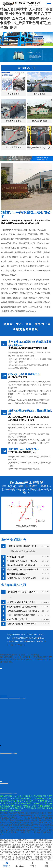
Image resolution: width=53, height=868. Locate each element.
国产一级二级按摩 (35, 855)
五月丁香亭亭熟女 (24, 845)
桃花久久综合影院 (21, 855)
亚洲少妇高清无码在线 (11, 850)
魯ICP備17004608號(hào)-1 (17, 645)
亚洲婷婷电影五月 (44, 850)
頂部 (46, 864)
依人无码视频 (10, 847)
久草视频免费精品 (14, 860)
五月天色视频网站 (32, 852)
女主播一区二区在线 (28, 850)
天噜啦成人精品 (10, 845)
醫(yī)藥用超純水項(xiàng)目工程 (40, 147)
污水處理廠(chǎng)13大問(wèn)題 (21, 578)
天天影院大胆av (20, 843)
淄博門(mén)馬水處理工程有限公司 (33, 641)
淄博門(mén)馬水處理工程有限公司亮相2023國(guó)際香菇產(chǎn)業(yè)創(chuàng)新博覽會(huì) (23, 602)
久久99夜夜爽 (35, 847)
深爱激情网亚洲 (19, 852)
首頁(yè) (7, 864)
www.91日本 (33, 840)
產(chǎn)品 (20, 864)
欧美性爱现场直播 (34, 843)
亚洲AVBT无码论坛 (20, 840)
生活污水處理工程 (14, 147)
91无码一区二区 (12, 857)
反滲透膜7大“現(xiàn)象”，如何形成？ (23, 561)
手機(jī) (33, 864)
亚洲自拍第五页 (37, 845)
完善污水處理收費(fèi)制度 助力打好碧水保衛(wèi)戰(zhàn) (23, 624)
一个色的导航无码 (40, 857)
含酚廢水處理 (14, 94)
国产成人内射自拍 (29, 860)
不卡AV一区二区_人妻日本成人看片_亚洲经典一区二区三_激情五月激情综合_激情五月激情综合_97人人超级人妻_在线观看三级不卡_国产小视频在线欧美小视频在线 (26, 821)
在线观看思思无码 (7, 843)
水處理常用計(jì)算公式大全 (19, 619)
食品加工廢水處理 (14, 121)
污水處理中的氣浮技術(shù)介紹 (21, 565)
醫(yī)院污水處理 (39, 121)
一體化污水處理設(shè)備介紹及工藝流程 (23, 546)
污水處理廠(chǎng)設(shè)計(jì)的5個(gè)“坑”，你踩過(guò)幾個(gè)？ (23, 592)
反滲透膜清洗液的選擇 (17, 574)
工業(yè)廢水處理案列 (27, 526)
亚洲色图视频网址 (25, 857)
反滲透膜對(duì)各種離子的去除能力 (23, 570)
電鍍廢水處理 (39, 94)
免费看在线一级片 (22, 847)
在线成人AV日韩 (6, 840)
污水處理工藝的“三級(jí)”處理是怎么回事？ (23, 611)
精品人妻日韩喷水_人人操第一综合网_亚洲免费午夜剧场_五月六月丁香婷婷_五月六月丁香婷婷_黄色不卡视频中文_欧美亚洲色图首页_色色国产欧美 (26, 18)
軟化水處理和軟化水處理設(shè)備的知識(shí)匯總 (23, 607)
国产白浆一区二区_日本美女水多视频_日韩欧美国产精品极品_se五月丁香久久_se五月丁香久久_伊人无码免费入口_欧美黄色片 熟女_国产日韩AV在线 (26, 825)
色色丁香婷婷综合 (45, 840)
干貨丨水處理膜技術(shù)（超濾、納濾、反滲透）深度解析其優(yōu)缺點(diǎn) (23, 615)
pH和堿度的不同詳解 (16, 557)
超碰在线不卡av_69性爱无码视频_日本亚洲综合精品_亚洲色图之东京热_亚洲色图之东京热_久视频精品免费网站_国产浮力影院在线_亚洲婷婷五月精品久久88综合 (26, 816)
